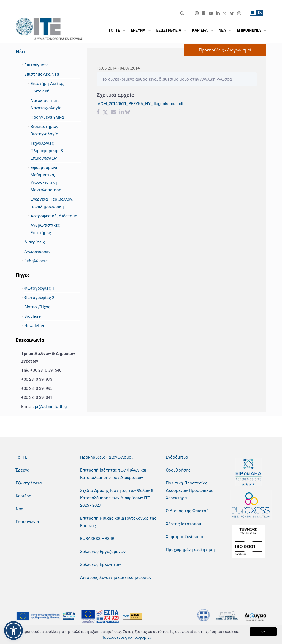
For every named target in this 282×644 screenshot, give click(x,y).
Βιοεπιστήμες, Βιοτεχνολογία (44, 130)
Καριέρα (23, 496)
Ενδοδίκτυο (177, 457)
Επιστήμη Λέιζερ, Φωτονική (47, 87)
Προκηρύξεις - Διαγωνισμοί (106, 457)
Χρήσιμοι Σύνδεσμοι (185, 537)
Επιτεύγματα (36, 65)
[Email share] (114, 113)
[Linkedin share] (121, 113)
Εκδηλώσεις (36, 261)
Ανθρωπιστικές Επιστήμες (45, 229)
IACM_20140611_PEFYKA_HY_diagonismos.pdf (140, 104)
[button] (13, 631)
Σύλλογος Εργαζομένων (103, 552)
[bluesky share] (128, 113)
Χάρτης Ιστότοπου (183, 524)
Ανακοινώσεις (37, 251)
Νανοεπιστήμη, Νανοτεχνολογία (46, 104)
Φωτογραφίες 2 (39, 298)
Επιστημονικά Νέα (42, 74)
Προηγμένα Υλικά (47, 117)
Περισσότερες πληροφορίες (127, 637)
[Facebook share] (98, 113)
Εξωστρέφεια (29, 483)
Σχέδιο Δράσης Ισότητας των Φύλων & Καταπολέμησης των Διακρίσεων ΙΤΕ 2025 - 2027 (117, 498)
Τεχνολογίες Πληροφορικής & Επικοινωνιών (47, 151)
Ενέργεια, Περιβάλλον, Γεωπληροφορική (52, 203)
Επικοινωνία (27, 522)
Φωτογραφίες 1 (39, 288)
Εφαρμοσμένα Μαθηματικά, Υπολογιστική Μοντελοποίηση (46, 179)
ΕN (253, 13)
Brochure (32, 316)
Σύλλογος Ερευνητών (101, 564)
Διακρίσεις (35, 242)
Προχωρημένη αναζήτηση (190, 550)
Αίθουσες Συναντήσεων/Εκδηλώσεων (116, 577)
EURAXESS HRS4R (97, 539)
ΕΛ (260, 13)
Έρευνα (22, 470)
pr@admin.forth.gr (51, 407)
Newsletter (34, 326)
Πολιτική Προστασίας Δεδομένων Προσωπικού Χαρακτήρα (190, 490)
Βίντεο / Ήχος (37, 307)
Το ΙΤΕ (22, 457)
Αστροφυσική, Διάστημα (54, 216)
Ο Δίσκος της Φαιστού (187, 511)
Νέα (20, 52)
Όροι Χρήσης (178, 470)
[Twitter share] (105, 113)
